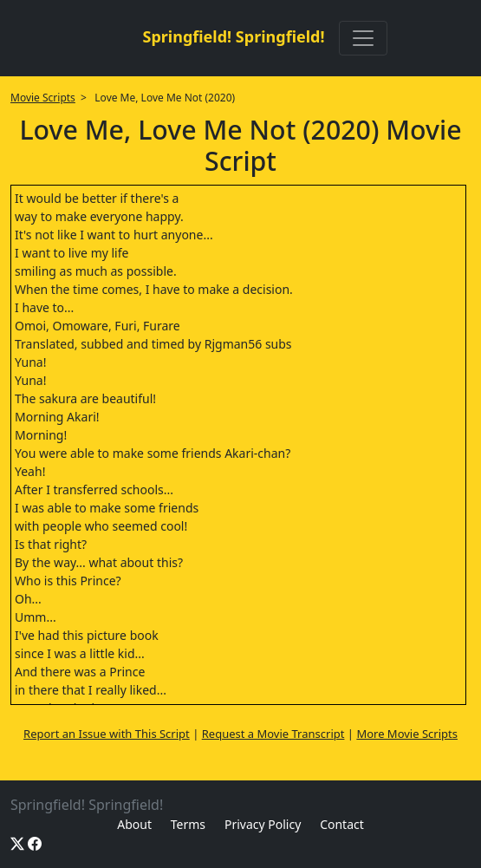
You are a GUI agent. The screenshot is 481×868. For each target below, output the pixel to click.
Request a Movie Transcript (273, 734)
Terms (188, 824)
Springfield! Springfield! (233, 36)
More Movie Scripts (407, 734)
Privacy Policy (263, 824)
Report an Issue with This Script (107, 734)
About (134, 824)
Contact (342, 824)
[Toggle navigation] (363, 38)
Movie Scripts (43, 98)
